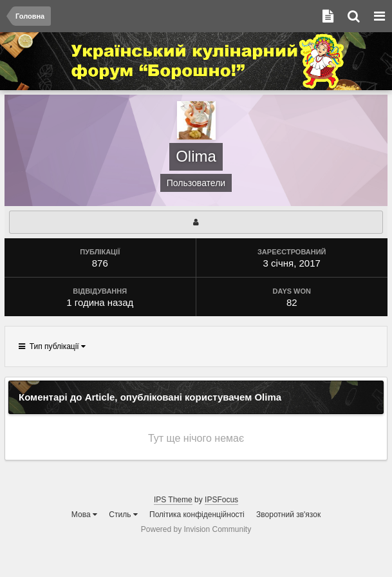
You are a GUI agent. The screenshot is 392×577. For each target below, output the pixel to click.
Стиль (123, 515)
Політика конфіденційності (197, 515)
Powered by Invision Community (196, 529)
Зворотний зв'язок (288, 515)
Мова (84, 515)
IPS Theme (173, 500)
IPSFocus (221, 500)
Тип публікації (52, 346)
